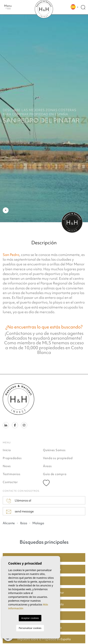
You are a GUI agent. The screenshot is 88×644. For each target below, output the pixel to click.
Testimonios (11, 474)
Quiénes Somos (54, 450)
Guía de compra (55, 474)
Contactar (10, 482)
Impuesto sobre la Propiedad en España (44, 639)
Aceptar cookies (30, 618)
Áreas (47, 466)
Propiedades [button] (12, 458)
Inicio (7, 450)
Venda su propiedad (58, 458)
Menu (8, 7)
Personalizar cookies (30, 628)
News (7, 466)
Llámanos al (19, 501)
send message (20, 511)
